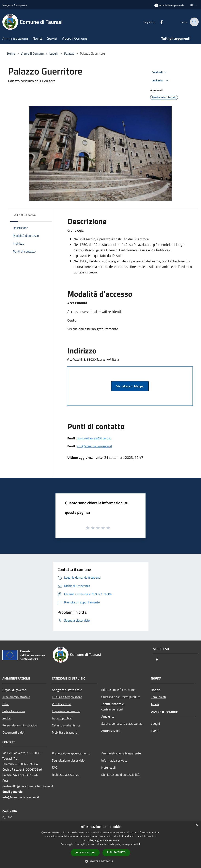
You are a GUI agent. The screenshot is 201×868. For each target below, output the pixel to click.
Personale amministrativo (20, 725)
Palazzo (69, 53)
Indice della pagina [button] (24, 215)
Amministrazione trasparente (121, 753)
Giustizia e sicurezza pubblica (121, 697)
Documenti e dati (14, 732)
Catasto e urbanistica (66, 725)
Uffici (6, 704)
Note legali (108, 767)
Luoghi (54, 53)
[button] (100, 861)
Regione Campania (15, 5)
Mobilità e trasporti (65, 732)
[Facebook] (159, 22)
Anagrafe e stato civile (67, 690)
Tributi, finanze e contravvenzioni (113, 707)
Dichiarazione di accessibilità (120, 775)
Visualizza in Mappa (130, 386)
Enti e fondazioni (14, 711)
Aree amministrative (16, 697)
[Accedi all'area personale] (169, 5)
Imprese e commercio (66, 711)
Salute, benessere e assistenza (122, 723)
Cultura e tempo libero (67, 697)
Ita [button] (194, 5)
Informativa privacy (114, 760)
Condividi (160, 72)
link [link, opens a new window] (139, 844)
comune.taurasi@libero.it (94, 438)
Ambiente (108, 716)
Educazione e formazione (118, 690)
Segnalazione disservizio (68, 760)
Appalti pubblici (62, 718)
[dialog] (100, 844)
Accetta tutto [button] (85, 853)
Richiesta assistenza (66, 775)
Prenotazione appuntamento (71, 753)
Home (11, 53)
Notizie (156, 690)
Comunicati (158, 697)
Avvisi (155, 704)
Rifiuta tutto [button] (116, 852)
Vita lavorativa (62, 704)
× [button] (197, 825)
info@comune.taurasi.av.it (95, 446)
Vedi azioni (161, 81)
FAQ (55, 767)
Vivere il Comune (33, 53)
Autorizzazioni (111, 731)
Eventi (155, 731)
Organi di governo (14, 690)
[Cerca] (194, 22)
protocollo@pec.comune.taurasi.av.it (28, 786)
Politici (7, 718)
